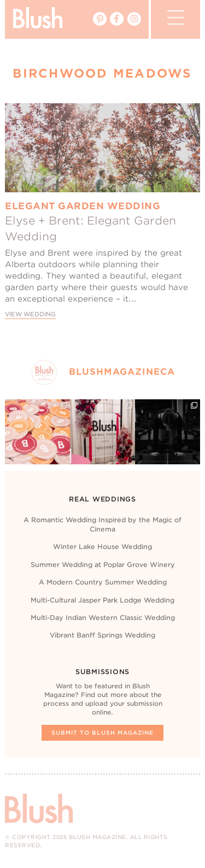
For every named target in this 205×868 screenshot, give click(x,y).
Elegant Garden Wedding (83, 206)
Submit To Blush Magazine (102, 733)
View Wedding (30, 314)
